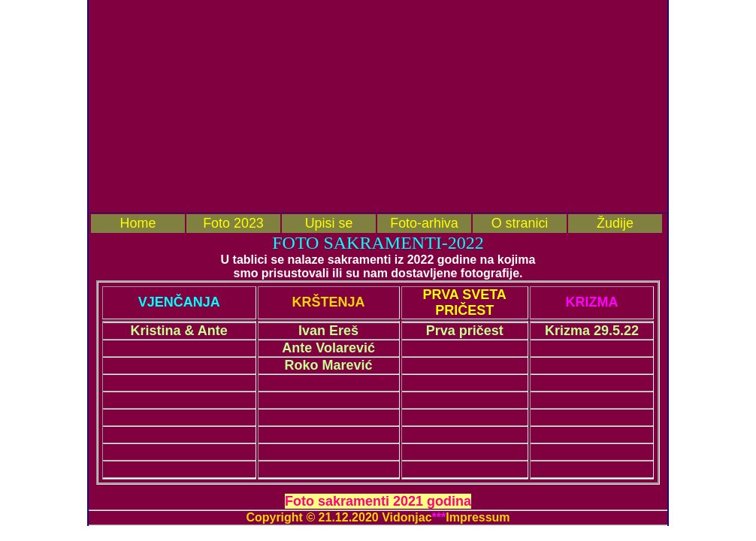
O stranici (520, 223)
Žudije (615, 223)
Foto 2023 (233, 223)
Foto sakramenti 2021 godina (378, 501)
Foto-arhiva (424, 223)
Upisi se (329, 223)
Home (138, 223)
